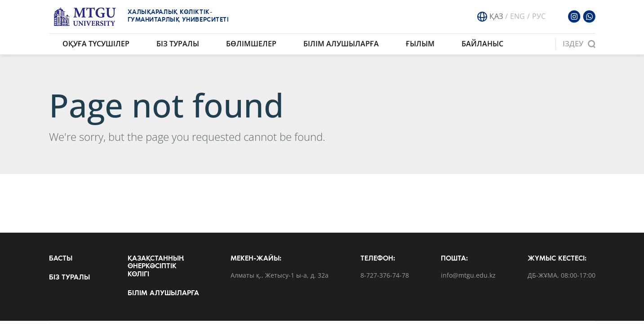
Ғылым (420, 44)
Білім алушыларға (341, 44)
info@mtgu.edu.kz (468, 276)
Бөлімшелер (251, 44)
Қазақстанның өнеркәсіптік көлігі (156, 267)
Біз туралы (178, 44)
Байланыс (482, 44)
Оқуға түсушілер (96, 44)
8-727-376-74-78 (385, 276)
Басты (61, 259)
